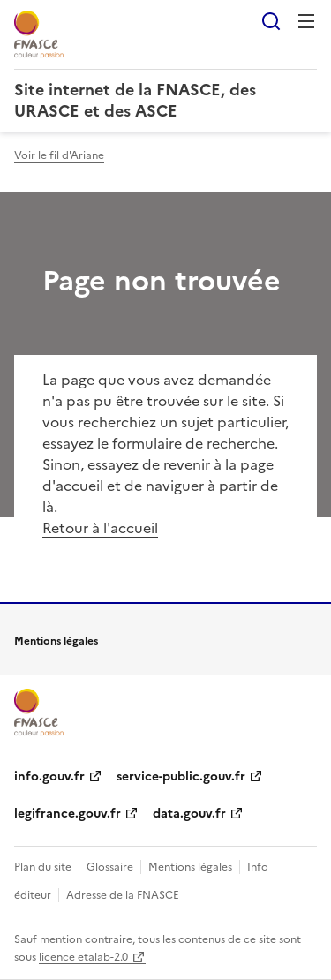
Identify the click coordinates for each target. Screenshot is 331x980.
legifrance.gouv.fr (68, 814)
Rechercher (271, 21)
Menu (306, 21)
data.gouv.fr (189, 814)
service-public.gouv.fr (181, 776)
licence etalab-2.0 (83, 957)
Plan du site (43, 867)
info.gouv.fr (49, 776)
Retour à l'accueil (100, 528)
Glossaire (110, 867)
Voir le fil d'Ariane (59, 155)
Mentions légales (190, 867)
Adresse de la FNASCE (123, 895)
